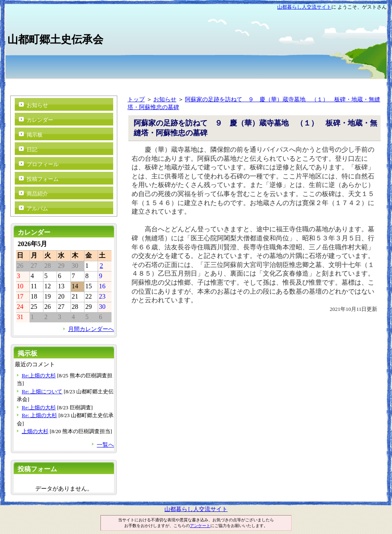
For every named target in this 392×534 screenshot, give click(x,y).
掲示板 (35, 135)
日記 (32, 149)
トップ (136, 99)
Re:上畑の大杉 (39, 375)
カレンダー (40, 120)
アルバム (37, 209)
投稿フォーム (43, 179)
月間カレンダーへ (91, 329)
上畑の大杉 (35, 431)
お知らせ (165, 99)
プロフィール (43, 164)
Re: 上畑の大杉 (39, 415)
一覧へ (105, 445)
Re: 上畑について (42, 391)
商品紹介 (37, 194)
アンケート (200, 526)
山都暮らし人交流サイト (304, 7)
